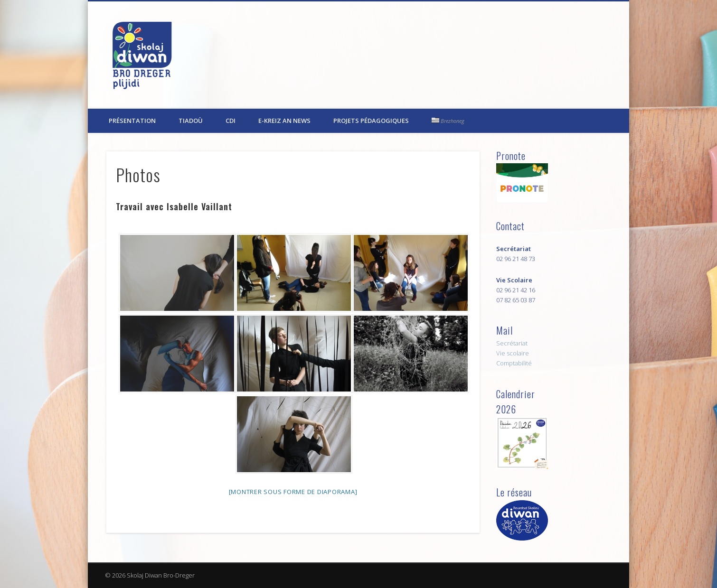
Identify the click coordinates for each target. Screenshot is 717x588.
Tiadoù (191, 121)
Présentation (132, 121)
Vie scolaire (513, 353)
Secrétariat (512, 343)
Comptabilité (514, 363)
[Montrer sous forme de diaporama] (293, 492)
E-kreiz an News (284, 121)
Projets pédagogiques (371, 121)
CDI (231, 121)
